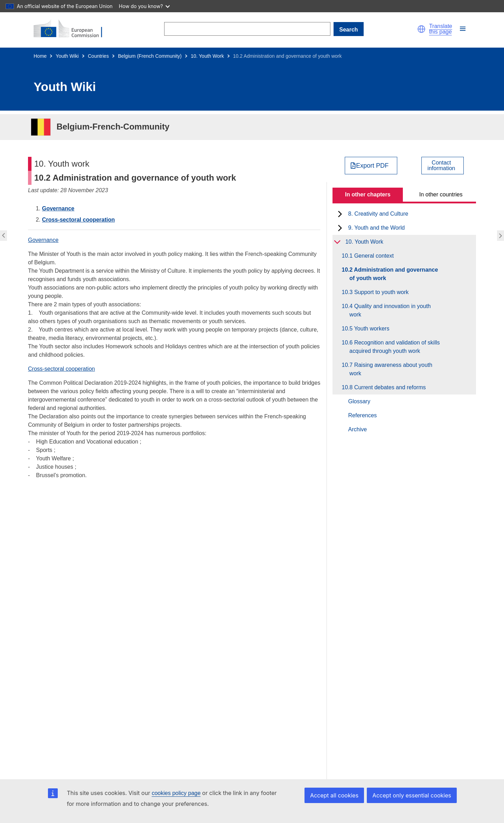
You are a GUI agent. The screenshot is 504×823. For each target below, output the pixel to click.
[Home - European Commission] (72, 29)
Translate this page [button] (441, 29)
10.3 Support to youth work (379, 292)
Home (40, 56)
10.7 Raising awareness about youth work (391, 369)
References (363, 415)
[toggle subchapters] (340, 214)
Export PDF (372, 166)
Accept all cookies (334, 795)
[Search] (247, 29)
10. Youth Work (207, 56)
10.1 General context (372, 256)
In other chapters (368, 194)
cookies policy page (176, 793)
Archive (358, 429)
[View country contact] (443, 166)
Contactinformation (441, 166)
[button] (421, 29)
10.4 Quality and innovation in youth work (390, 310)
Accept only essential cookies (412, 795)
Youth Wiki (67, 56)
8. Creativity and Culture (378, 214)
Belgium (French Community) (150, 56)
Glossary (359, 401)
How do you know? (145, 6)
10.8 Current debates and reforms (387, 387)
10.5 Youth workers (369, 329)
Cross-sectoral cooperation (78, 220)
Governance (58, 208)
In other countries (441, 194)
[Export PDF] (371, 166)
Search (348, 30)
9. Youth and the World (377, 228)
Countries (98, 56)
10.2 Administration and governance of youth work (394, 274)
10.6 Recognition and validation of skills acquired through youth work (394, 347)
